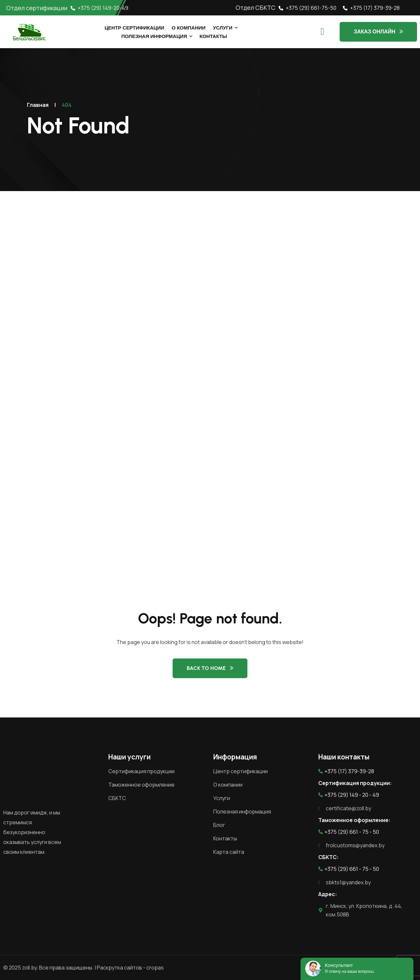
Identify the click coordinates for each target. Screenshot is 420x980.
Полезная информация (154, 36)
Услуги (223, 28)
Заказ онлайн (375, 32)
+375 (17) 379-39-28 (371, 8)
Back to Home (206, 668)
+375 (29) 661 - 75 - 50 (349, 832)
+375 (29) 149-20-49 (99, 8)
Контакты (213, 36)
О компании (189, 28)
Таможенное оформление (141, 785)
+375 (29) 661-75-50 (307, 8)
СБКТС (117, 798)
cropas (155, 968)
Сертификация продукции (141, 771)
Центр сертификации (135, 28)
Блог (219, 825)
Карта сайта (229, 852)
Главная (38, 105)
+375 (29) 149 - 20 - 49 (349, 795)
